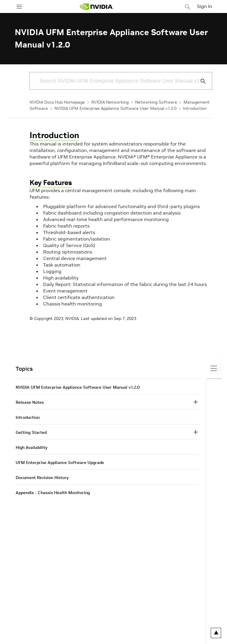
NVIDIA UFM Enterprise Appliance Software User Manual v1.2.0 (115, 108)
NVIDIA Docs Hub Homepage (57, 102)
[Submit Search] (200, 81)
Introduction (195, 108)
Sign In (205, 6)
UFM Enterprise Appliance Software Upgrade (60, 462)
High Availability (31, 447)
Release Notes (30, 402)
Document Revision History (42, 478)
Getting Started (31, 432)
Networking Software (156, 102)
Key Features (51, 183)
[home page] (96, 7)
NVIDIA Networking (110, 102)
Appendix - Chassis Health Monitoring (53, 493)
